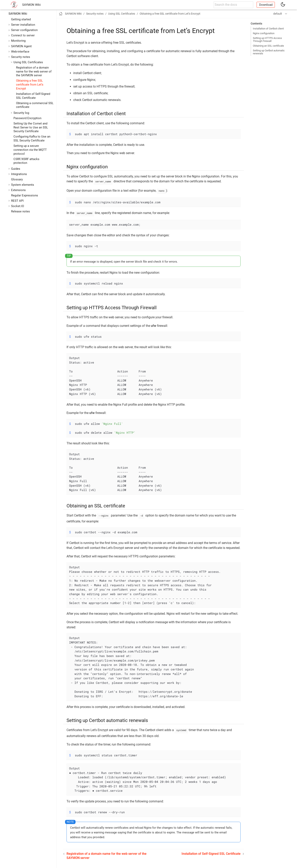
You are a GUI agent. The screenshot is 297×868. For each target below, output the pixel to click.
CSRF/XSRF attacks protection (26, 161)
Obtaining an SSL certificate (268, 46)
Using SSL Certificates (28, 62)
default (278, 14)
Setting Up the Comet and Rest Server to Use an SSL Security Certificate (31, 127)
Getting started (21, 19)
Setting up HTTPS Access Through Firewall (267, 40)
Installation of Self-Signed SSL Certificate (33, 96)
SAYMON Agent (21, 46)
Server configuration (24, 30)
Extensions (18, 190)
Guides (16, 169)
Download (266, 5)
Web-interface (20, 52)
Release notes (20, 211)
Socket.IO (18, 206)
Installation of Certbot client (268, 29)
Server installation (23, 25)
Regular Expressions (25, 195)
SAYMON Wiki (31, 5)
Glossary (17, 179)
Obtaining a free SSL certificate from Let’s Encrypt (30, 85)
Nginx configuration (264, 33)
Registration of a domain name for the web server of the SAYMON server (34, 72)
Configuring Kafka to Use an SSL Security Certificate (32, 139)
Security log (21, 113)
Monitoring (18, 41)
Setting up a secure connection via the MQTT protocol (30, 150)
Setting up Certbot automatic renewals (269, 52)
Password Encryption (27, 118)
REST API (17, 201)
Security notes (21, 57)
